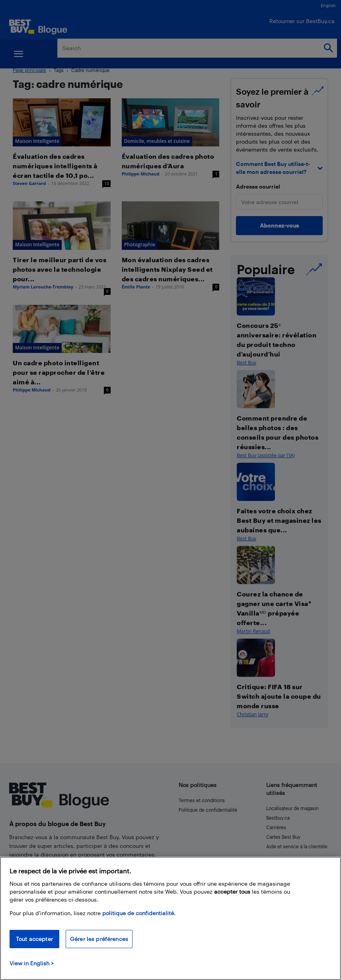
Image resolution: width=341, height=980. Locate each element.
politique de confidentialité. (139, 913)
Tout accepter (34, 939)
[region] (170, 918)
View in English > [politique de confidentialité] (32, 963)
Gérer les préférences (99, 939)
